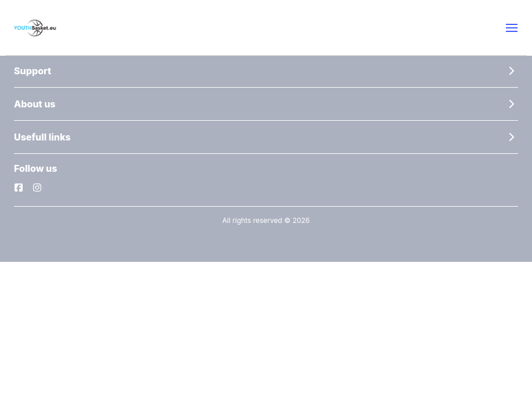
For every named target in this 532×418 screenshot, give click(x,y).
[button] (512, 28)
